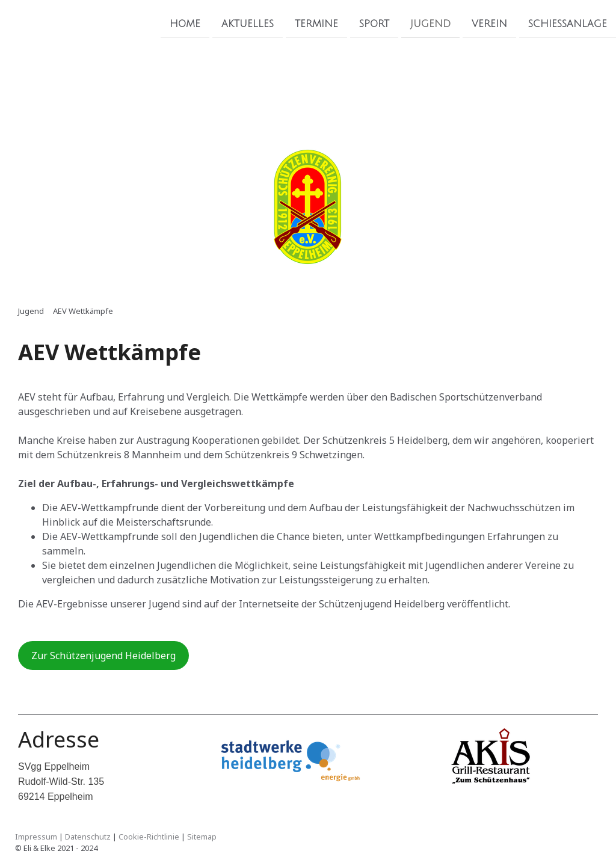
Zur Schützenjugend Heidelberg (103, 656)
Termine (316, 23)
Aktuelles (248, 23)
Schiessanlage (568, 23)
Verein (489, 23)
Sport (374, 23)
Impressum (36, 837)
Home (185, 23)
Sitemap (202, 837)
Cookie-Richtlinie (149, 837)
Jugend (430, 23)
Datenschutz (88, 837)
